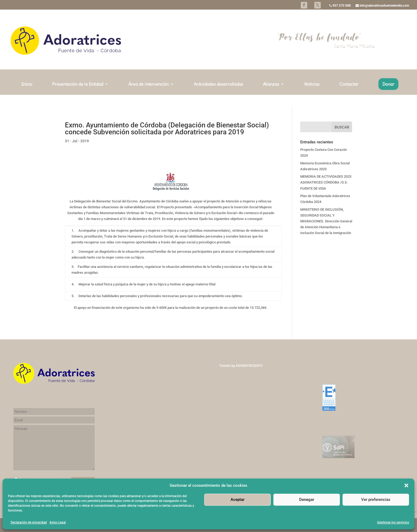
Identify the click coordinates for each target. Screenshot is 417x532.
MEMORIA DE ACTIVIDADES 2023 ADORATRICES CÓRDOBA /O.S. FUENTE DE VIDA (326, 182)
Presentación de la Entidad (78, 96)
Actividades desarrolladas (218, 96)
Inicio (27, 96)
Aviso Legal (58, 522)
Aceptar (237, 500)
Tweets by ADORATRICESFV (241, 366)
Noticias (312, 96)
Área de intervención (149, 96)
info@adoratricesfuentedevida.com (382, 6)
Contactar (349, 96)
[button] (406, 485)
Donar (388, 95)
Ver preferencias (376, 500)
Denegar (307, 500)
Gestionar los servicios (393, 522)
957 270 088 (340, 6)
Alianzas (271, 96)
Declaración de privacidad (29, 522)
